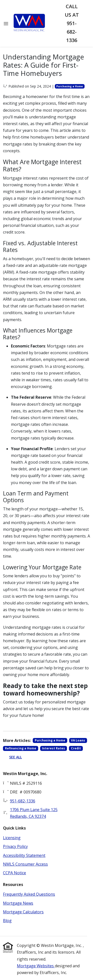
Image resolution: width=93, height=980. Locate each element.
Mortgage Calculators (23, 912)
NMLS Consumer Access (25, 864)
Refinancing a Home (21, 748)
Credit (76, 748)
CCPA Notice (15, 873)
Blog (7, 921)
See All (15, 757)
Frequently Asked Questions (29, 894)
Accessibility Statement (24, 855)
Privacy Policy (15, 846)
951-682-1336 (23, 801)
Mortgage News (18, 903)
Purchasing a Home (70, 86)
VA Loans (78, 740)
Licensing (12, 838)
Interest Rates (53, 748)
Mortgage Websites (36, 966)
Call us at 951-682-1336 (72, 23)
